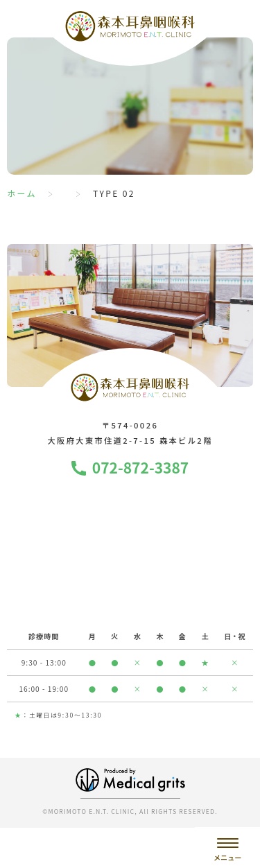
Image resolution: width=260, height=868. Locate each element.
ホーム (22, 193)
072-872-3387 (140, 467)
